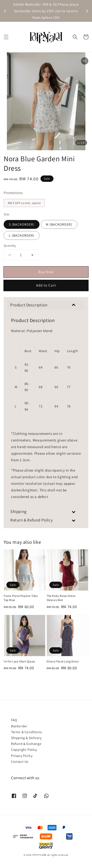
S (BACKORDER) (22, 224)
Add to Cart (46, 285)
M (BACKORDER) (59, 224)
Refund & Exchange (26, 744)
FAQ (14, 720)
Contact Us (20, 762)
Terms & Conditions (26, 732)
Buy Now (46, 272)
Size (7, 214)
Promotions (13, 193)
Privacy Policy (22, 756)
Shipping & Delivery (26, 738)
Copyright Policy (24, 750)
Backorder (19, 726)
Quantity (10, 246)
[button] (6, 37)
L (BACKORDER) (22, 235)
